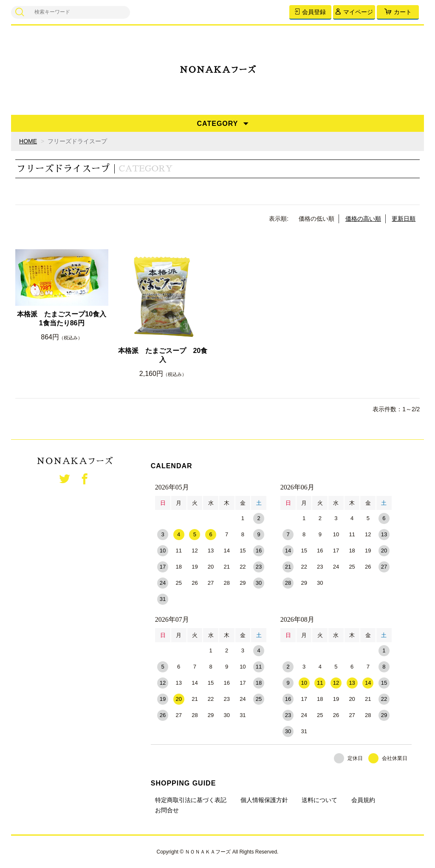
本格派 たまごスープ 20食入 (163, 355)
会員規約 (363, 800)
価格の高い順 (363, 219)
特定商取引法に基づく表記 (191, 800)
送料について (319, 800)
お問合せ (167, 810)
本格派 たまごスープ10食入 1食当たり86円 (62, 319)
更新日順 (404, 219)
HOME (28, 141)
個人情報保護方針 (264, 800)
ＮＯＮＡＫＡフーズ (217, 70)
